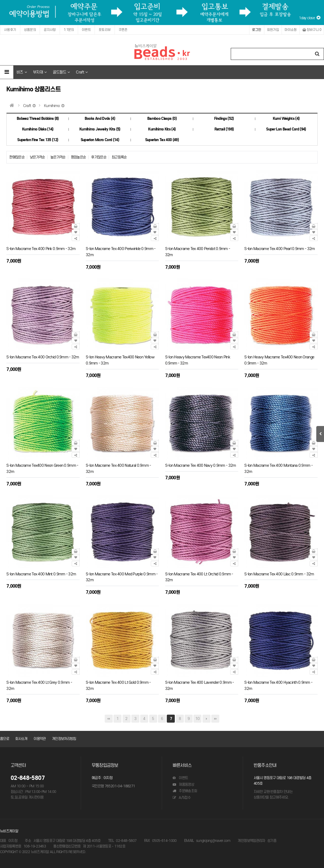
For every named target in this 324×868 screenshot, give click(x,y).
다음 (206, 719)
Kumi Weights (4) (286, 119)
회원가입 (273, 30)
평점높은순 (78, 157)
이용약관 (40, 739)
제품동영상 (183, 785)
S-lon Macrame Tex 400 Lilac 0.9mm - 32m (279, 574)
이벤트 (86, 30)
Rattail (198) (224, 129)
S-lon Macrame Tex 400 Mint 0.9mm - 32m (41, 574)
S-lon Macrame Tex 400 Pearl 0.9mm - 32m (280, 249)
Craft (82, 72)
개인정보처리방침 (64, 739)
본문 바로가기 (0, 0)
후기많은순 (99, 157)
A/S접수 (182, 798)
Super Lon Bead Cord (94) (286, 129)
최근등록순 (119, 157)
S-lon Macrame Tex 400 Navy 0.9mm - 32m (201, 465)
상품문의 (30, 30)
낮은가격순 (37, 157)
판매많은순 (17, 157)
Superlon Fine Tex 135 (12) (38, 140)
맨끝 (215, 719)
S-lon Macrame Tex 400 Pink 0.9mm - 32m (41, 249)
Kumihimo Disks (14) (38, 129)
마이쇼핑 (291, 30)
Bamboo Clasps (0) (162, 119)
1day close (309, 18)
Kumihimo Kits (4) (162, 129)
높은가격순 (58, 157)
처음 (109, 719)
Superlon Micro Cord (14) (100, 140)
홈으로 (5, 739)
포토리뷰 (105, 30)
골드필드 (61, 72)
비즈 (22, 72)
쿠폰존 (123, 30)
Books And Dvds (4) (100, 119)
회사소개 (21, 739)
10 (198, 719)
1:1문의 (69, 30)
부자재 (40, 72)
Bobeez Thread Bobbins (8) (38, 119)
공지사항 (50, 30)
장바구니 (312, 30)
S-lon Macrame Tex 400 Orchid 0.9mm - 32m (43, 357)
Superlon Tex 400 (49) (162, 140)
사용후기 (10, 30)
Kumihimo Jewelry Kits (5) (100, 129)
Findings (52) (224, 119)
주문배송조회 (185, 791)
